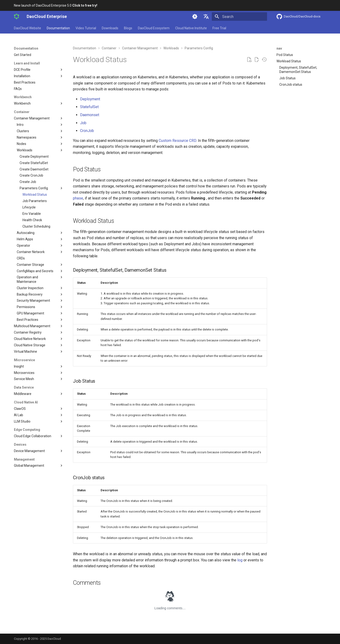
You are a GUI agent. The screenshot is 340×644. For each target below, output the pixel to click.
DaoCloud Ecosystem (154, 28)
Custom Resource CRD (177, 141)
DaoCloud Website (28, 28)
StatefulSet (89, 107)
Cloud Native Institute (191, 28)
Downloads (110, 28)
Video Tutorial (86, 28)
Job (83, 123)
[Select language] (206, 17)
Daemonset (90, 115)
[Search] (239, 17)
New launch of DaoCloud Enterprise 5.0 (56, 5)
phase (78, 198)
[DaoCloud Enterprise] (17, 17)
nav (279, 48)
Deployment (90, 99)
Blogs (128, 28)
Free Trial (219, 28)
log (240, 560)
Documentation (58, 28)
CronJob (87, 131)
